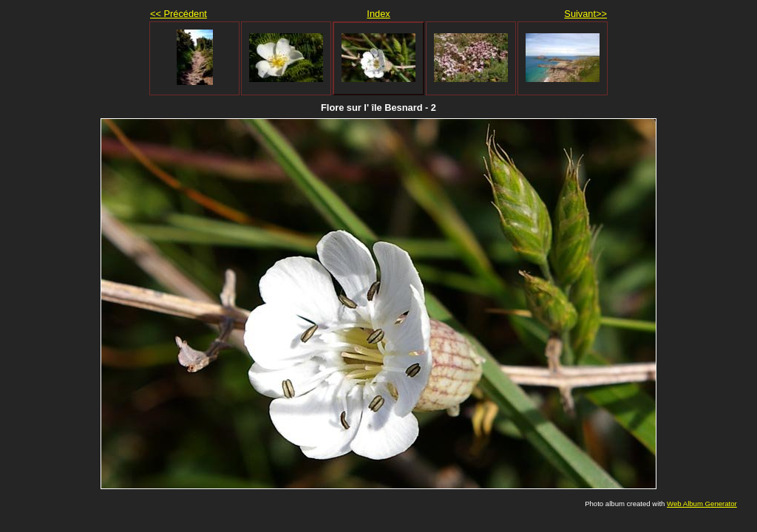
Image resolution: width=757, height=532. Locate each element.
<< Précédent (179, 14)
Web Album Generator (702, 504)
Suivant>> (585, 14)
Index (378, 14)
